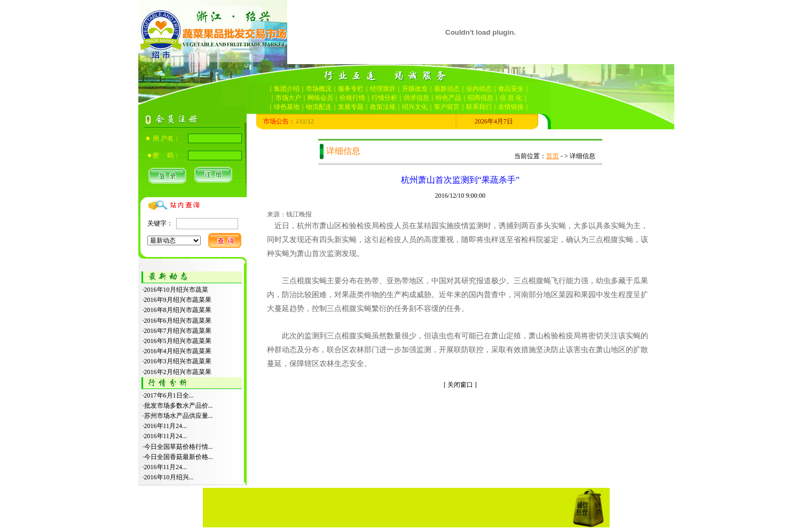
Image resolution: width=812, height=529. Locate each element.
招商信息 (480, 98)
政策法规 (383, 107)
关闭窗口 (460, 385)
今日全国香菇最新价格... (179, 457)
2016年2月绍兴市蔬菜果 (178, 372)
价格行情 (352, 98)
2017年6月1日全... (169, 395)
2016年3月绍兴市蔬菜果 (178, 361)
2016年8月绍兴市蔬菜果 (178, 310)
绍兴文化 (415, 107)
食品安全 (511, 89)
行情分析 (384, 98)
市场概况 (319, 89)
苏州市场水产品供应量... (179, 416)
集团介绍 (287, 89)
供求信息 (416, 98)
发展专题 (351, 107)
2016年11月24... (166, 426)
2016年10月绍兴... (169, 477)
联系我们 (479, 107)
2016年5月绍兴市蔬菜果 (178, 341)
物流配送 (319, 107)
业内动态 (479, 89)
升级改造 (415, 89)
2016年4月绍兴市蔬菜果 (178, 351)
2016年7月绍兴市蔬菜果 (178, 331)
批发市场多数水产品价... (179, 406)
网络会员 (320, 98)
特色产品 (448, 98)
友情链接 (511, 107)
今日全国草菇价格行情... (179, 447)
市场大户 (288, 98)
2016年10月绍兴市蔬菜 (176, 290)
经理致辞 (383, 89)
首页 (553, 156)
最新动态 (447, 89)
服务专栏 (351, 89)
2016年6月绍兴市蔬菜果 (178, 321)
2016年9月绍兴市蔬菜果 (178, 300)
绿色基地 (287, 107)
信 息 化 (511, 98)
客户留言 (447, 107)
